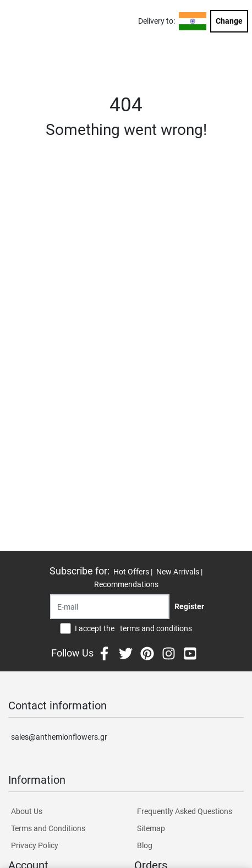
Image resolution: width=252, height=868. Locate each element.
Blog (145, 845)
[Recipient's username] (110, 607)
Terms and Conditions (48, 828)
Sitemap (151, 828)
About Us (27, 811)
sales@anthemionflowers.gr (59, 737)
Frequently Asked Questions (185, 811)
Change (229, 21)
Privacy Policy (35, 845)
